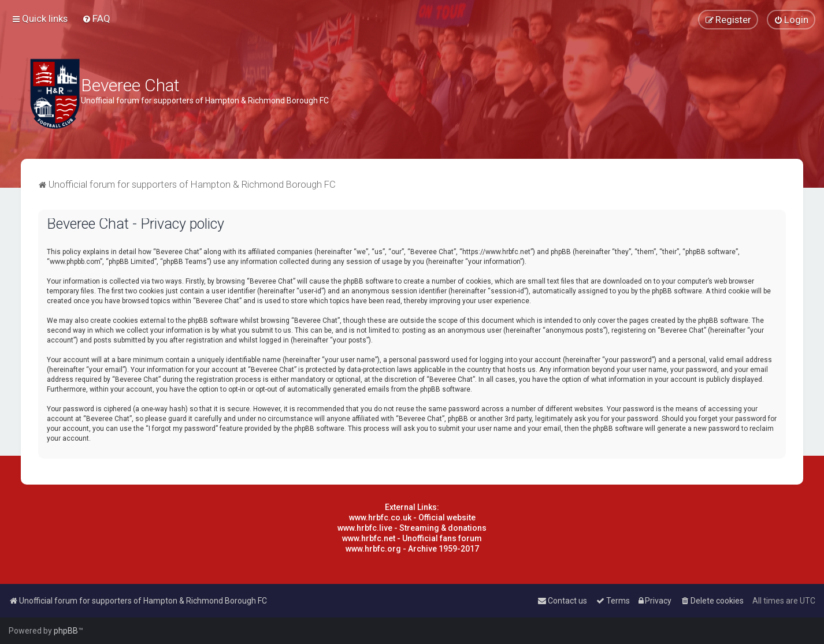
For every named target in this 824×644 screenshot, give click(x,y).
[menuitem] (96, 18)
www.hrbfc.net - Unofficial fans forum (412, 538)
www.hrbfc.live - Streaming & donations (412, 528)
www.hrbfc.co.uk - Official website (412, 518)
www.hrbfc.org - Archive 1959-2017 (412, 549)
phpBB (66, 631)
